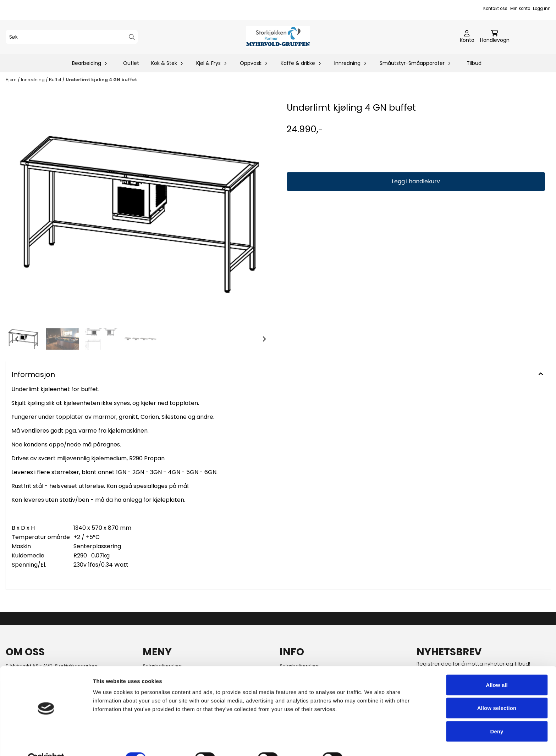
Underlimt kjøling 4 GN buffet (101, 80)
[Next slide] (264, 339)
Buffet (56, 80)
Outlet (131, 63)
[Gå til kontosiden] (467, 37)
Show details (372, 742)
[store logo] (278, 37)
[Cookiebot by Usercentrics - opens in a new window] (46, 742)
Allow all (497, 669)
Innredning (33, 80)
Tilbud (474, 63)
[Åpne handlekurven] (495, 37)
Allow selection (497, 692)
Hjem (12, 80)
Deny (497, 715)
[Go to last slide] (17, 339)
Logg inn (542, 9)
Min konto (520, 9)
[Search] (132, 37)
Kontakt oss (495, 9)
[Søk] (72, 37)
